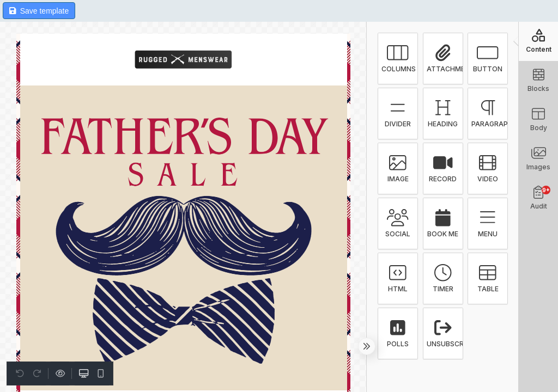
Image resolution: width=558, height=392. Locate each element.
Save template (39, 11)
